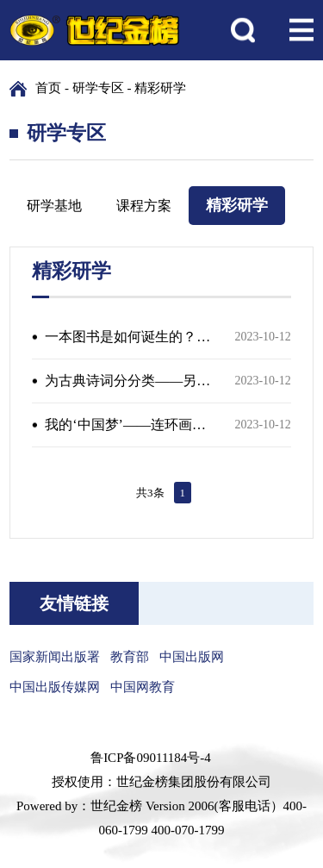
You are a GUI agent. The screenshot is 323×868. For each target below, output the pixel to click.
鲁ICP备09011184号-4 (151, 758)
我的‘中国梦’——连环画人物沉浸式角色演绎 (129, 425)
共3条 (150, 493)
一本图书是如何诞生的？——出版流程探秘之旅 (129, 337)
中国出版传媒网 (55, 687)
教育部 (130, 657)
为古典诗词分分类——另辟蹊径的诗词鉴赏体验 (129, 381)
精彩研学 (160, 88)
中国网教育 (143, 687)
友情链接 (74, 603)
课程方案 (144, 206)
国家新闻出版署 (55, 657)
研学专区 (98, 88)
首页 (48, 88)
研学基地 (54, 206)
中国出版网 (192, 657)
